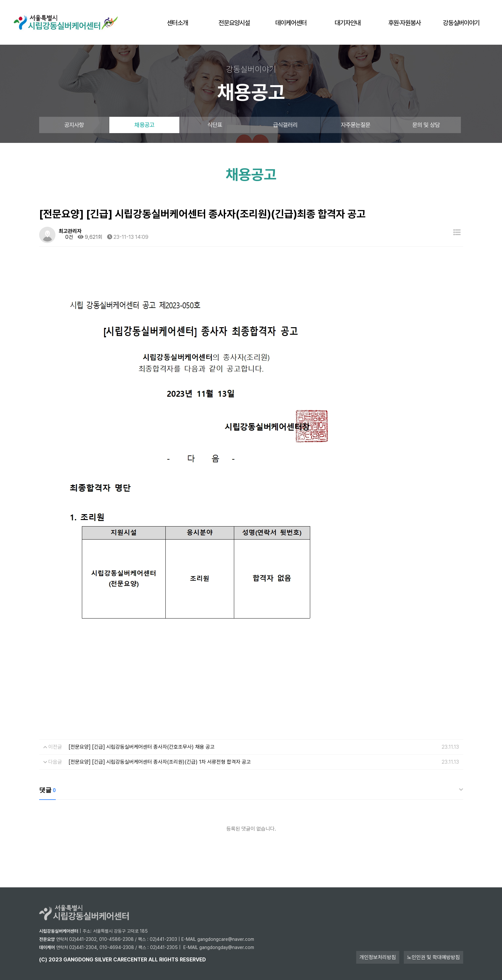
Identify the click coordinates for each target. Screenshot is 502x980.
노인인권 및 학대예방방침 (434, 957)
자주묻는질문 (356, 125)
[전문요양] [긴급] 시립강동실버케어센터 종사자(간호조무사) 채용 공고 (142, 747)
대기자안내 (348, 23)
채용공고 (144, 125)
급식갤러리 (285, 125)
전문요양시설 (234, 23)
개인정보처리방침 (378, 957)
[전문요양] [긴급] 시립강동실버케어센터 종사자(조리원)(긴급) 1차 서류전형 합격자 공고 (160, 762)
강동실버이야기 (461, 23)
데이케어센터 (291, 23)
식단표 (215, 125)
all (153, 960)
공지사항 (74, 125)
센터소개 (177, 23)
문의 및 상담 (426, 125)
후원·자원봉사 (404, 23)
